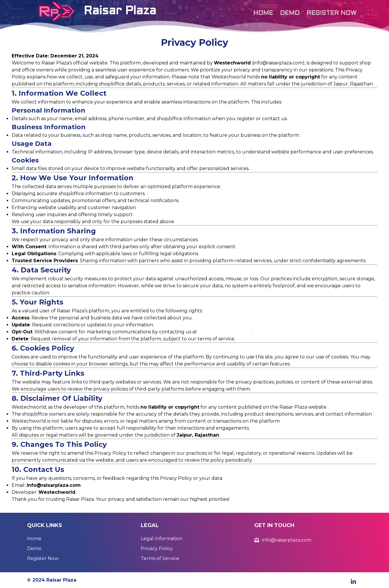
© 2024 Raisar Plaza (52, 580)
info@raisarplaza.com (225, 332)
